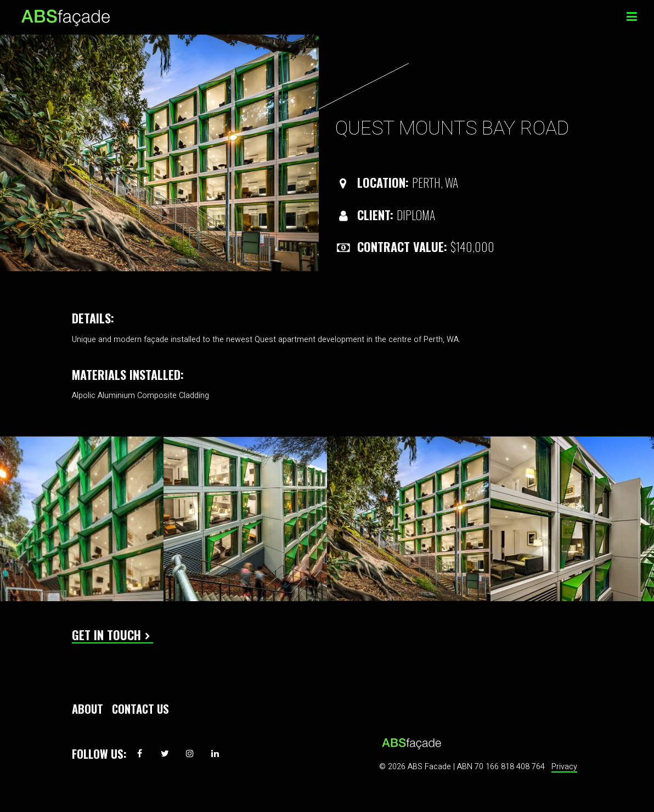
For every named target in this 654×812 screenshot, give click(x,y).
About (88, 709)
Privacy (564, 767)
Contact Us (140, 709)
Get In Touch (106, 635)
